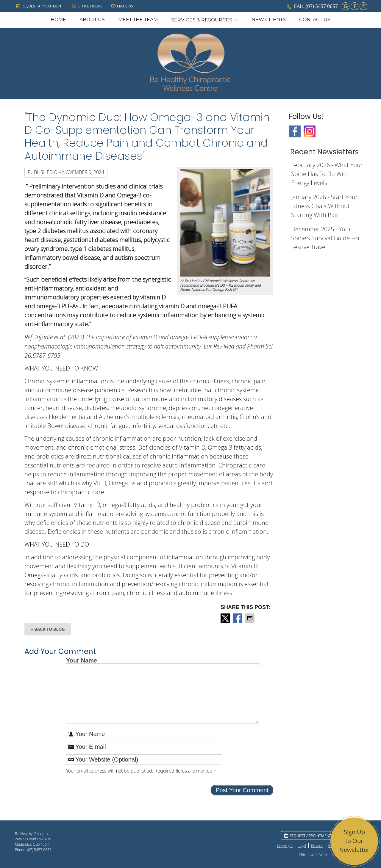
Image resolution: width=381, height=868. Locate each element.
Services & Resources (202, 20)
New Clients (269, 20)
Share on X (226, 618)
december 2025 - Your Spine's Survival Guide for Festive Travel (326, 238)
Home (58, 20)
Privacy (317, 846)
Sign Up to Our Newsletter (354, 841)
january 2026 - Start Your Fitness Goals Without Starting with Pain (324, 206)
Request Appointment (40, 6)
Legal (302, 846)
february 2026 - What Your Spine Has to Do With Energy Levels (327, 174)
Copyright (285, 846)
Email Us (122, 6)
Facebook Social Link (295, 131)
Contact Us (315, 20)
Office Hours (87, 6)
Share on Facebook (238, 618)
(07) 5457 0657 (322, 6)
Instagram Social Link (310, 131)
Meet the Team (138, 20)
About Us (92, 20)
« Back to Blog (48, 629)
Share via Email (250, 618)
